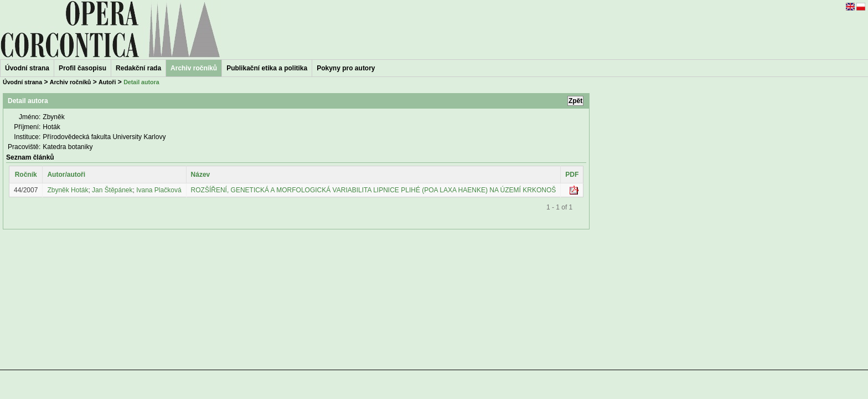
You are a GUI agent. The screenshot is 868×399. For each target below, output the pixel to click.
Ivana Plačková (159, 190)
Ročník (26, 175)
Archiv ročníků (71, 82)
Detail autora (141, 82)
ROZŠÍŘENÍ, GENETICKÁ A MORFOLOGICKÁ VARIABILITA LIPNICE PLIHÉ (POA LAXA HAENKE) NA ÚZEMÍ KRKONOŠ (374, 190)
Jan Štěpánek (112, 190)
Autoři (107, 82)
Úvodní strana (27, 68)
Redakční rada (138, 68)
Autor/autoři (66, 175)
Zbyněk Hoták (68, 190)
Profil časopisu (82, 68)
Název (201, 175)
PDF (572, 175)
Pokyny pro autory (346, 68)
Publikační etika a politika (267, 68)
